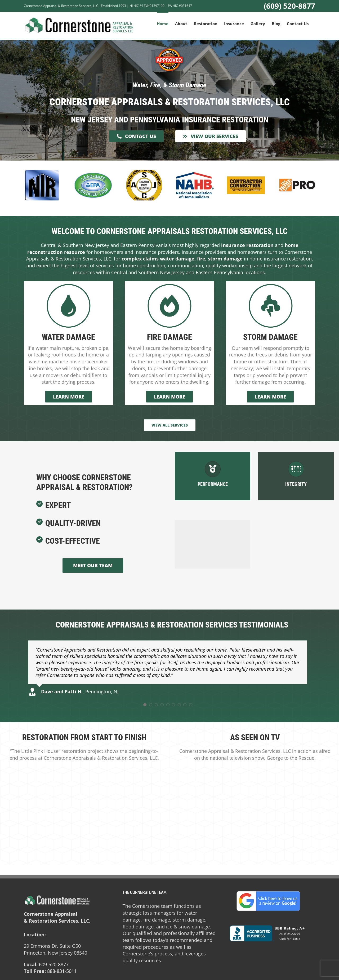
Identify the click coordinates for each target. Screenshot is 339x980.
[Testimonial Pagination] (145, 705)
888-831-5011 (62, 971)
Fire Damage (169, 337)
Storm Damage (270, 337)
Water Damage (68, 337)
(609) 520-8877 (289, 6)
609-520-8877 (54, 964)
